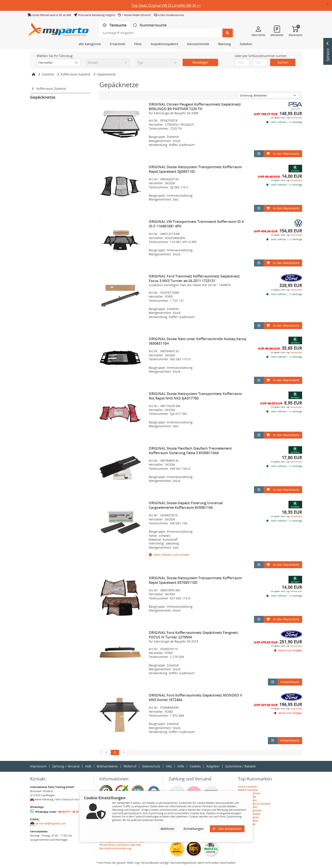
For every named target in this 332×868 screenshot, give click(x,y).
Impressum (38, 766)
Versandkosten (296, 118)
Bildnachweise (107, 766)
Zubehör (48, 74)
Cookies (195, 766)
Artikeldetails (290, 682)
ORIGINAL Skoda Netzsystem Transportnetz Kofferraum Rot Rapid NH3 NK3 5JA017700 (195, 396)
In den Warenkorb (283, 154)
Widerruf (130, 766)
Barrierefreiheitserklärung (115, 848)
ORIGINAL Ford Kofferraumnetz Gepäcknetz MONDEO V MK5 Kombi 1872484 (195, 697)
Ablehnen (168, 829)
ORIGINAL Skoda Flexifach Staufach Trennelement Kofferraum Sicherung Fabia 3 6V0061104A (190, 451)
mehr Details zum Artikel (169, 555)
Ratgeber (213, 766)
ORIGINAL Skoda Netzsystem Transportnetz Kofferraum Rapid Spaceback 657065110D (195, 580)
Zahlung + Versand (66, 766)
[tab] (115, 25)
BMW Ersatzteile (248, 790)
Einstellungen (194, 829)
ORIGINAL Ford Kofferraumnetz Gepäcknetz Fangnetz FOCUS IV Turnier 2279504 (193, 635)
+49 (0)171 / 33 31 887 (71, 812)
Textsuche (117, 25)
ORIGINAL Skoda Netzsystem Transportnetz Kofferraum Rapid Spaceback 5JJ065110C (195, 169)
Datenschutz (151, 766)
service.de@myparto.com (50, 823)
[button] (329, 4)
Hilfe (181, 766)
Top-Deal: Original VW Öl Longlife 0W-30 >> (166, 5)
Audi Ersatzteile (247, 787)
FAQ (169, 766)
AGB (88, 766)
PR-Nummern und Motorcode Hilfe (120, 845)
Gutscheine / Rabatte (240, 766)
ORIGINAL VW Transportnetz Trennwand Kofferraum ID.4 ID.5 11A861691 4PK (196, 224)
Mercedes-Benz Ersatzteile (254, 804)
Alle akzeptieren (227, 829)
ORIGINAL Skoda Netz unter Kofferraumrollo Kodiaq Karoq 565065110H (198, 341)
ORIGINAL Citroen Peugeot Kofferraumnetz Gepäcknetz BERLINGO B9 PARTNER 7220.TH (195, 107)
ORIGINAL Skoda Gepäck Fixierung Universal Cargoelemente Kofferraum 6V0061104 (186, 505)
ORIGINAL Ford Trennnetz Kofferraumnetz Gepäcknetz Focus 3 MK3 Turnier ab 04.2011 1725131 (194, 278)
